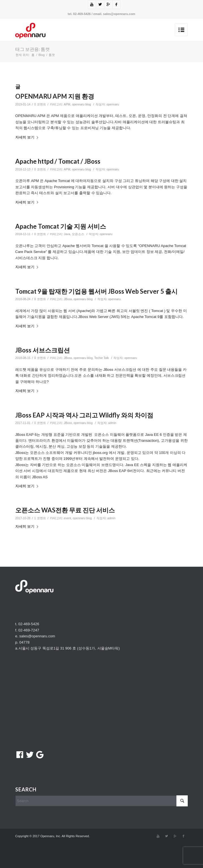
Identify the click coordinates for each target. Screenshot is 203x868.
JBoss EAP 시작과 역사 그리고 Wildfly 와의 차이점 (84, 415)
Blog (42, 55)
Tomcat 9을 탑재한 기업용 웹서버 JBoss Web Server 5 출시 (96, 291)
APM (67, 104)
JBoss (68, 299)
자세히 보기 (28, 137)
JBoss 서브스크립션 (43, 350)
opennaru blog (81, 104)
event (68, 518)
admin (112, 423)
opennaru (113, 104)
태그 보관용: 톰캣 (33, 49)
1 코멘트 (40, 518)
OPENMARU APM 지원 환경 (55, 96)
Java (67, 234)
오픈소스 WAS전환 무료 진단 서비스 (65, 510)
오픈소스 (78, 234)
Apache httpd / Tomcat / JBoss (58, 161)
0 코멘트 (40, 104)
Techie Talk (101, 358)
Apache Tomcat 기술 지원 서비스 (61, 226)
